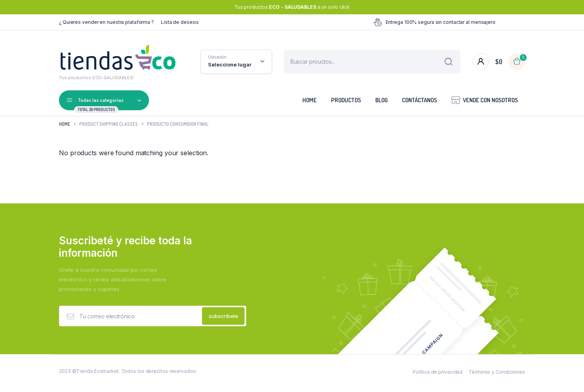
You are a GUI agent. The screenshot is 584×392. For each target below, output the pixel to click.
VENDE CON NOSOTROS (485, 100)
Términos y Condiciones (497, 376)
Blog (381, 100)
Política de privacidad (438, 376)
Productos (346, 100)
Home (310, 100)
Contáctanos (419, 100)
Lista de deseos (180, 22)
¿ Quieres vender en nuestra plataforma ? (106, 22)
